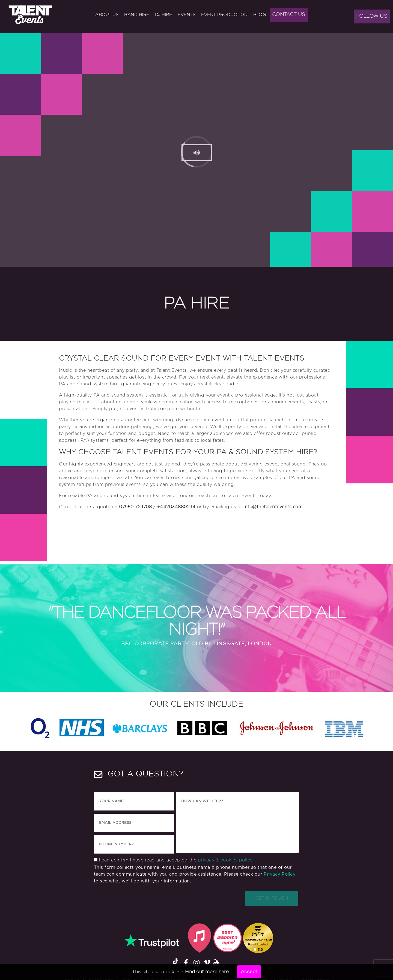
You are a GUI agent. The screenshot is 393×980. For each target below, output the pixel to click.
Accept (249, 972)
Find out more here (207, 972)
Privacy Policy (279, 874)
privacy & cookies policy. (226, 860)
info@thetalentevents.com (273, 507)
